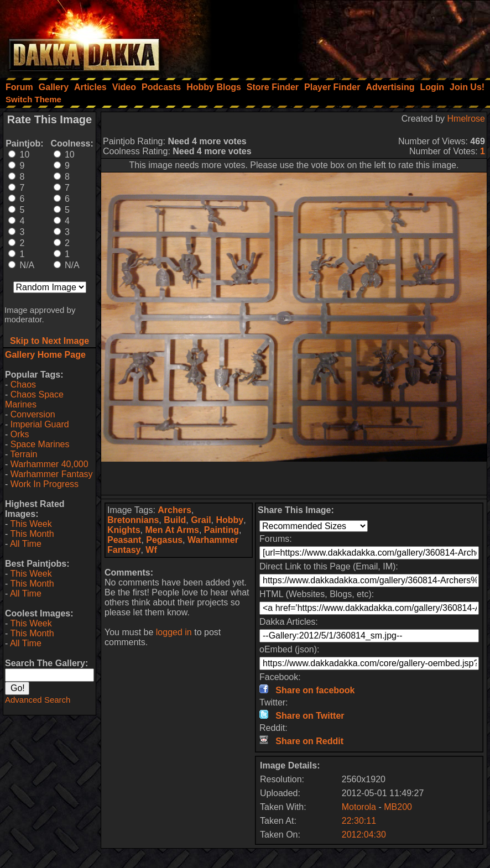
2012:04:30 (364, 835)
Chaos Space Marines (34, 399)
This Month (32, 534)
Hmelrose (466, 119)
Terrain (24, 454)
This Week (31, 524)
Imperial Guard (40, 424)
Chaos (23, 385)
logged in (174, 632)
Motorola (359, 807)
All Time (26, 544)
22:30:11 (359, 821)
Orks (20, 434)
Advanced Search (38, 700)
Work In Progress (45, 484)
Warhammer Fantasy (52, 474)
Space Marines (40, 444)
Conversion (33, 414)
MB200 (398, 807)
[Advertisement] (341, 36)
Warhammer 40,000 (49, 464)
